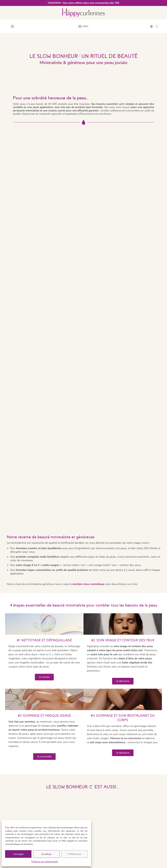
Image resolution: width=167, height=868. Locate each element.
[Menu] (12, 26)
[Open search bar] (157, 26)
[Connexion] (151, 26)
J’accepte (18, 854)
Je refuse (46, 854)
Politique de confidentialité (45, 862)
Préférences (74, 854)
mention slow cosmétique (88, 584)
